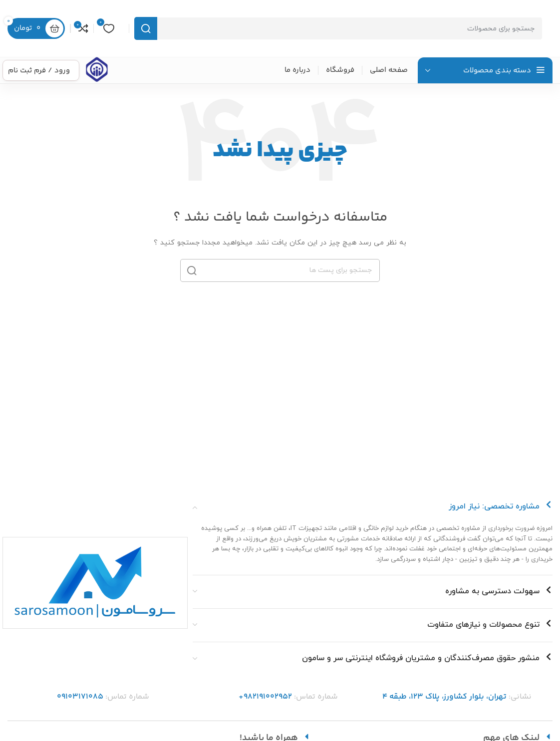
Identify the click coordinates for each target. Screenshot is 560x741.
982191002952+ (265, 697)
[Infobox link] (97, 71)
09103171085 (80, 697)
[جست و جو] (338, 28)
